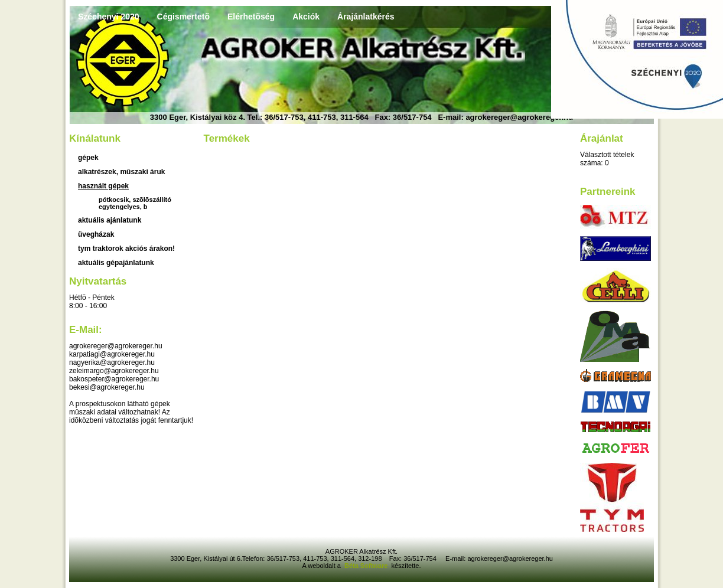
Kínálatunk (95, 138)
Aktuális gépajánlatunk (116, 263)
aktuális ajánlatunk (110, 220)
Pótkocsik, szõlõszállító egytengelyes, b (135, 203)
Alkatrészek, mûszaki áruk (121, 172)
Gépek (88, 158)
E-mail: (86, 330)
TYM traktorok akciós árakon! (126, 249)
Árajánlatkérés (366, 17)
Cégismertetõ (183, 17)
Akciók (306, 17)
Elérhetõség (251, 17)
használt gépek (103, 186)
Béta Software (366, 566)
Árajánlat (602, 138)
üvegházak (96, 234)
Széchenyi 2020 (109, 17)
